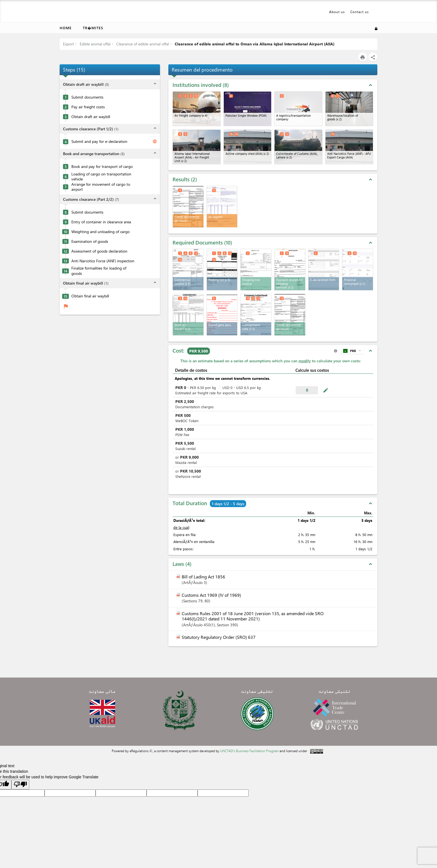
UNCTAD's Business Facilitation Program (249, 751)
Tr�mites (93, 28)
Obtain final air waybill (90, 296)
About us (337, 12)
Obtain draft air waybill (91, 117)
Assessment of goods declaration (99, 251)
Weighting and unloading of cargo (100, 232)
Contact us (360, 12)
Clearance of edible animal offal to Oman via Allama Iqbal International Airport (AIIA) (254, 44)
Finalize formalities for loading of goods (99, 271)
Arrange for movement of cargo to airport (101, 187)
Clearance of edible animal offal (142, 44)
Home (66, 28)
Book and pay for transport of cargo (102, 167)
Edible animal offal (94, 44)
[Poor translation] (20, 785)
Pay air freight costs (88, 107)
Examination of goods (90, 241)
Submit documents (87, 97)
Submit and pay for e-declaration (99, 141)
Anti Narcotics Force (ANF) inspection (103, 261)
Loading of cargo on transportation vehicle (101, 177)
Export (68, 44)
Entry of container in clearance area (101, 222)
